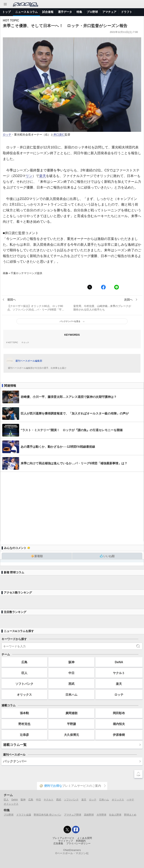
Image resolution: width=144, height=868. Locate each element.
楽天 (43, 176)
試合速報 (48, 12)
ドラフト (127, 12)
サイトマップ (66, 841)
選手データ (65, 12)
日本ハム (71, 695)
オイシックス (11, 804)
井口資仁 (59, 135)
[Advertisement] (72, 507)
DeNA (119, 662)
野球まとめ (130, 815)
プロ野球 (92, 12)
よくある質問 (85, 838)
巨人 (24, 673)
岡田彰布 (119, 713)
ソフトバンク (24, 684)
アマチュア (109, 12)
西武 (71, 684)
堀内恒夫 (119, 724)
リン (29, 176)
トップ (6, 12)
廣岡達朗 (71, 713)
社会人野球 (115, 815)
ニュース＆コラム (26, 12)
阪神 (71, 662)
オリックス (24, 695)
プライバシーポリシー (78, 844)
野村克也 (24, 724)
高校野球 (89, 815)
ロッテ (7, 135)
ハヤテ (130, 800)
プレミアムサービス (63, 838)
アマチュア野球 (73, 815)
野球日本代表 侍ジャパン (48, 815)
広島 (24, 662)
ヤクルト (119, 673)
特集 (79, 12)
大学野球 (101, 815)
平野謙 (71, 724)
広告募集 (58, 844)
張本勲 (24, 713)
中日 (71, 673)
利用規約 (81, 841)
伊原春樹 (119, 735)
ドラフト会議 (24, 815)
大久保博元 (71, 735)
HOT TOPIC (13, 343)
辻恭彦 (24, 735)
